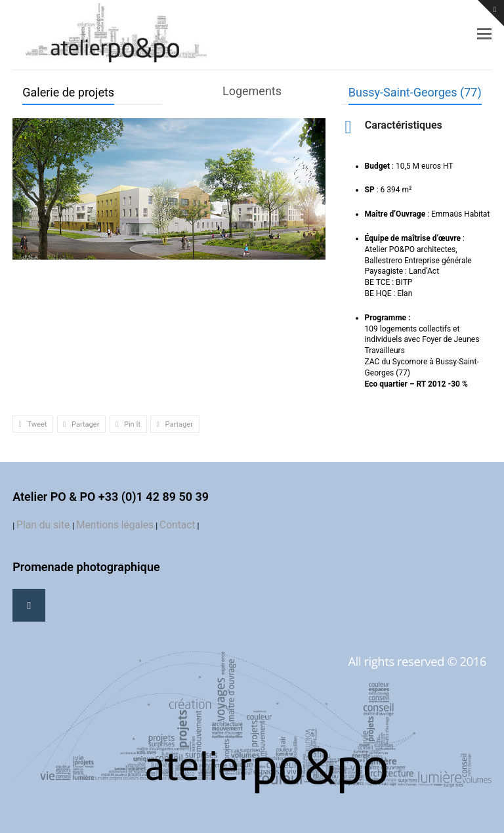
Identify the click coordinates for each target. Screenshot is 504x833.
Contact (178, 525)
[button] (484, 34)
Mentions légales (115, 525)
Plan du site (44, 525)
